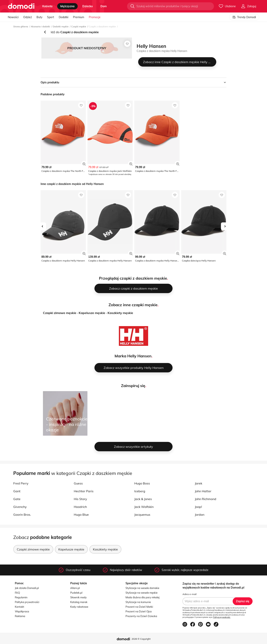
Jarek (198, 483)
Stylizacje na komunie (138, 602)
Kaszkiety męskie (120, 313)
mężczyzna (67, 6)
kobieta (47, 6)
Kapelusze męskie (92, 313)
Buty (39, 17)
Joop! (198, 507)
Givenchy (20, 507)
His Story (80, 499)
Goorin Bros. (22, 515)
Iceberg (140, 491)
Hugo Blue (81, 515)
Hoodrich (80, 507)
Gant (17, 491)
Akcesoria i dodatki (40, 27)
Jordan (200, 515)
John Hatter (203, 491)
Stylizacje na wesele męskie (142, 593)
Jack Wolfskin (144, 507)
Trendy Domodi (244, 17)
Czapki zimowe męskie (60, 313)
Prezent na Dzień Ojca (139, 611)
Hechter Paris (84, 491)
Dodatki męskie (61, 27)
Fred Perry (21, 483)
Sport (51, 17)
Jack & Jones (143, 499)
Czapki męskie (79, 27)
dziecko (88, 6)
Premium (79, 17)
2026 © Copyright (141, 639)
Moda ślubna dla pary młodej (142, 597)
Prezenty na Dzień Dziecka (141, 616)
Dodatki (64, 17)
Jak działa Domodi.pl (27, 588)
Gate (17, 499)
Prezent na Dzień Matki (139, 607)
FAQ (17, 593)
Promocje (95, 17)
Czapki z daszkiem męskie (102, 27)
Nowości (13, 17)
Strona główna (21, 27)
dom (104, 6)
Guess (78, 483)
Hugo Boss (142, 483)
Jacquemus (142, 515)
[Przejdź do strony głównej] (21, 6)
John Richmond (206, 499)
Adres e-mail (190, 594)
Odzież (28, 17)
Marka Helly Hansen (133, 356)
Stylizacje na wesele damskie (142, 588)
